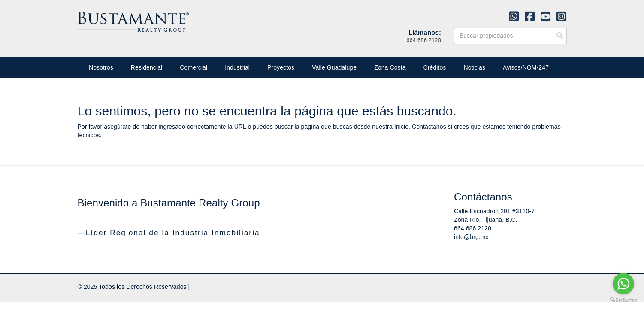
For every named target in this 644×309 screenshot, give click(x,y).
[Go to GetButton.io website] (623, 300)
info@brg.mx (471, 237)
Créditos (435, 67)
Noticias (474, 67)
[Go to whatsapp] (623, 284)
